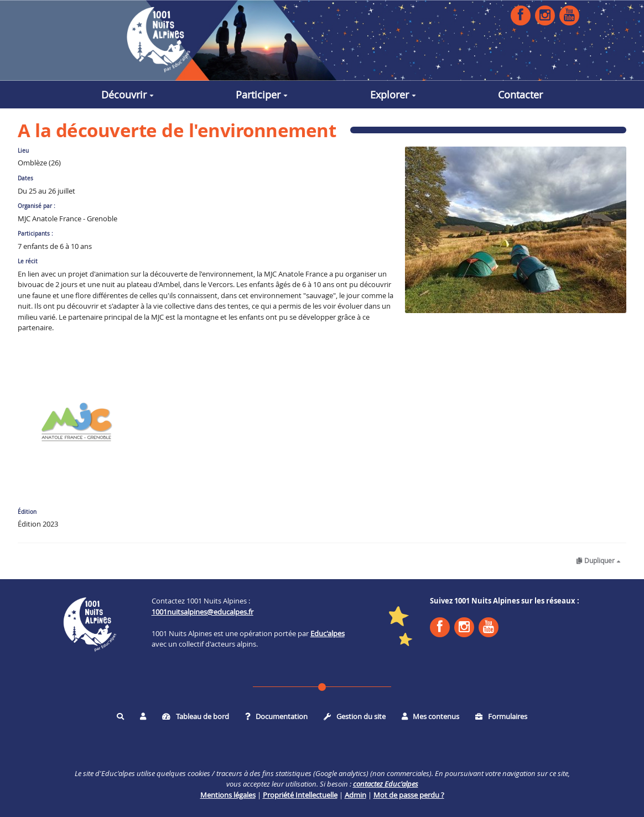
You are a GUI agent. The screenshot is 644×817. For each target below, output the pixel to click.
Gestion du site (355, 716)
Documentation (277, 716)
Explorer (393, 95)
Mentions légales (228, 795)
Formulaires (501, 716)
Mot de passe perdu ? (409, 795)
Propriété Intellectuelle (300, 795)
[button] (143, 716)
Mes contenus (431, 716)
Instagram (545, 15)
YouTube (569, 15)
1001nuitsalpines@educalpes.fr (202, 612)
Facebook (521, 15)
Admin (355, 795)
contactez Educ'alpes (386, 784)
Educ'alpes (328, 633)
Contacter (520, 95)
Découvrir (128, 95)
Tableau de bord (196, 716)
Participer (262, 95)
